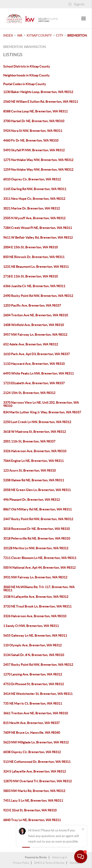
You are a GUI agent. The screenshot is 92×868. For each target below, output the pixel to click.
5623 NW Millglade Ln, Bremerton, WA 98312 (36, 742)
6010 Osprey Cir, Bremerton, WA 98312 (32, 179)
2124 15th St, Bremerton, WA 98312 (29, 393)
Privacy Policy (21, 863)
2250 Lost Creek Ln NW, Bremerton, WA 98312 (37, 422)
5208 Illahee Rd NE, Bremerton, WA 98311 (34, 480)
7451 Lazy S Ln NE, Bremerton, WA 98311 (33, 800)
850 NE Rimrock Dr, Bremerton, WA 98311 (34, 257)
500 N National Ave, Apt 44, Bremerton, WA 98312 (39, 567)
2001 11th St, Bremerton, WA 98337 (29, 441)
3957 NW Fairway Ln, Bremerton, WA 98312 (35, 334)
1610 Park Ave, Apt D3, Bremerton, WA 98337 (36, 354)
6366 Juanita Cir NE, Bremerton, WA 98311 (34, 286)
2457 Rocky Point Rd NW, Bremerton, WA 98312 (38, 665)
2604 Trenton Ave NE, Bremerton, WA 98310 (36, 315)
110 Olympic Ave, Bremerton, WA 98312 (32, 645)
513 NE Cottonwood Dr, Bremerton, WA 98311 (37, 762)
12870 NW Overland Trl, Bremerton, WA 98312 (38, 781)
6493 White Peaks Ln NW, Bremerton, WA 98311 (39, 373)
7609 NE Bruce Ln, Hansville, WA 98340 (32, 733)
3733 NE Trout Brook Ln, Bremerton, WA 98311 (37, 606)
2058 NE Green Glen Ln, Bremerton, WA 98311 (37, 490)
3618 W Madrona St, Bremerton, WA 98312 (35, 432)
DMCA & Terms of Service (49, 863)
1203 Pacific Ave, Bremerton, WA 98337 (32, 305)
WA (20, 35)
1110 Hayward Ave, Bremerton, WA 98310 (34, 364)
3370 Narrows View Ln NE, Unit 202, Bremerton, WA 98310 (41, 404)
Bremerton (77, 35)
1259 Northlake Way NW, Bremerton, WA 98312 (38, 169)
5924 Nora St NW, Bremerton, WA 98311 (33, 131)
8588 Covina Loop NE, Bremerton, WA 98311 (35, 111)
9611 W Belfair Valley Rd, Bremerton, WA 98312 (38, 237)
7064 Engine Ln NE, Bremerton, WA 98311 (33, 461)
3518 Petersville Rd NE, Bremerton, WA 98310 (37, 538)
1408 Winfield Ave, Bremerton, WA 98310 (34, 325)
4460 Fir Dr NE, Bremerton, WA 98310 (31, 140)
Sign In (76, 4)
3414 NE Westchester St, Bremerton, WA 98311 (38, 694)
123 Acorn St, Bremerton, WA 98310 (30, 470)
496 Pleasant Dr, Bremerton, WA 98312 (32, 500)
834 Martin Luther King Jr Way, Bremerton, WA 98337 (42, 412)
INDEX (8, 35)
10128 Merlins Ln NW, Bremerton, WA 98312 (36, 548)
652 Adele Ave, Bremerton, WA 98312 (31, 344)
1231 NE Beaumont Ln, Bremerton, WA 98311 (36, 267)
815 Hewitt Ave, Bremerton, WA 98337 (31, 723)
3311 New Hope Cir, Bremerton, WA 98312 (34, 199)
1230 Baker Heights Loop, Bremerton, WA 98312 (38, 92)
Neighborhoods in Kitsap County (26, 75)
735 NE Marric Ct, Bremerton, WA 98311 (33, 703)
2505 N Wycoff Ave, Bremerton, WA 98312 (34, 218)
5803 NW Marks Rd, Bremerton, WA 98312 (34, 791)
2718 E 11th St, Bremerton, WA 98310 (31, 276)
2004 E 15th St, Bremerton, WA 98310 (31, 247)
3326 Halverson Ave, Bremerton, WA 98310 (35, 451)
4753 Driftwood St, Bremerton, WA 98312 (34, 684)
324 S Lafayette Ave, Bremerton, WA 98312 (35, 771)
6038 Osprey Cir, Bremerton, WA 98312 (32, 752)
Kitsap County (39, 35)
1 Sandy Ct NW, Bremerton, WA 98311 (31, 626)
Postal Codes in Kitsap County (25, 84)
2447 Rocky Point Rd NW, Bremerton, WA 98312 (38, 519)
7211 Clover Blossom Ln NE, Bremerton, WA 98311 (40, 558)
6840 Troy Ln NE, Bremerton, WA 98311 (32, 820)
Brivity (43, 857)
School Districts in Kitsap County (27, 66)
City (60, 35)
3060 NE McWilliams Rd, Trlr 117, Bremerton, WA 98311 (39, 589)
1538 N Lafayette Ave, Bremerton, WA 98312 (36, 597)
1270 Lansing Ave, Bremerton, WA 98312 (33, 674)
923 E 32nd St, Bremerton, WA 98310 (30, 810)
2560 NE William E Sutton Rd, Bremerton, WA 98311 (41, 102)
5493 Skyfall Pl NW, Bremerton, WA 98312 (34, 150)
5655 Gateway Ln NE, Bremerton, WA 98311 (35, 635)
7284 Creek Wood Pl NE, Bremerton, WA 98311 (38, 228)
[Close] (83, 829)
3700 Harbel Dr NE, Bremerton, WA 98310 (34, 121)
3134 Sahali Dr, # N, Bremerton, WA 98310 (34, 655)
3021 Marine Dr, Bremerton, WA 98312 (32, 208)
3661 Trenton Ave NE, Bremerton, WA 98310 (36, 713)
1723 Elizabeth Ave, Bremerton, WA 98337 (34, 383)
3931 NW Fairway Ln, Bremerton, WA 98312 (35, 577)
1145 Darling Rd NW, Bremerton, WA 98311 (35, 189)
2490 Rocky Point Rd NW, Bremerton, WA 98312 (38, 296)
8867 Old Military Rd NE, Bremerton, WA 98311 (38, 509)
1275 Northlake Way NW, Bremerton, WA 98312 (38, 160)
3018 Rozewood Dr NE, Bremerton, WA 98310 (36, 529)
